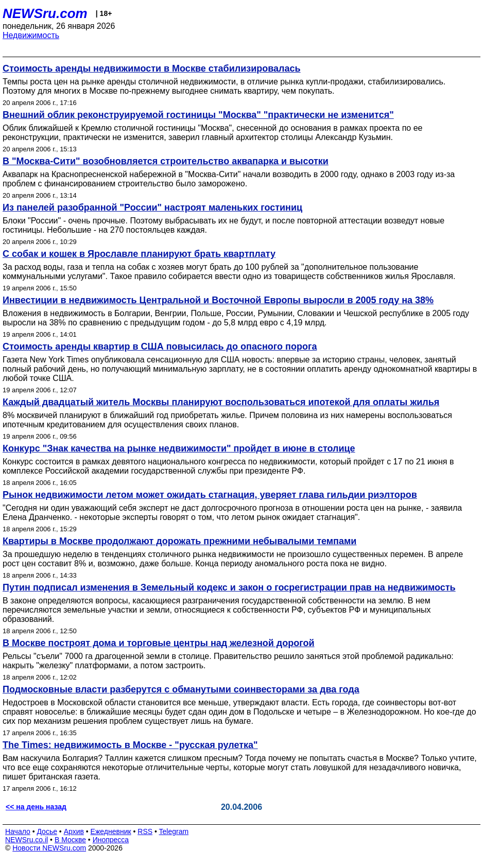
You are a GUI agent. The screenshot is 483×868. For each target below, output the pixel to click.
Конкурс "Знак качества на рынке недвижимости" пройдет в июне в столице (179, 448)
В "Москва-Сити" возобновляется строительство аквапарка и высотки (166, 161)
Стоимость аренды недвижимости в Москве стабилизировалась (152, 68)
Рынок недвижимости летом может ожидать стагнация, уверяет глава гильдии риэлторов (210, 495)
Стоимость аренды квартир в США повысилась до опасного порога (160, 346)
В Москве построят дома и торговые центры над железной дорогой (159, 643)
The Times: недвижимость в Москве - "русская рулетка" (130, 745)
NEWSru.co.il (27, 840)
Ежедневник (111, 831)
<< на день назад (36, 807)
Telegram (174, 831)
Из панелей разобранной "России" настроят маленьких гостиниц (152, 207)
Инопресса (111, 840)
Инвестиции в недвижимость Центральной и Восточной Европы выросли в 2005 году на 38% (218, 300)
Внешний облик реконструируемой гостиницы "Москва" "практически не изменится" (198, 115)
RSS (145, 831)
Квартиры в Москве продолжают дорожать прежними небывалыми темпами (179, 541)
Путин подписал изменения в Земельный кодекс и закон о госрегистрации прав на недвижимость (229, 587)
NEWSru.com (45, 13)
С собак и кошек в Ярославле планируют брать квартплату (139, 254)
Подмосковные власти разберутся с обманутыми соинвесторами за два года (181, 689)
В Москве (70, 840)
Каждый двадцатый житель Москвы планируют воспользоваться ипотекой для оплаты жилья (221, 402)
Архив (74, 831)
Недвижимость (31, 35)
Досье (47, 831)
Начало (18, 831)
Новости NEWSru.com (49, 848)
